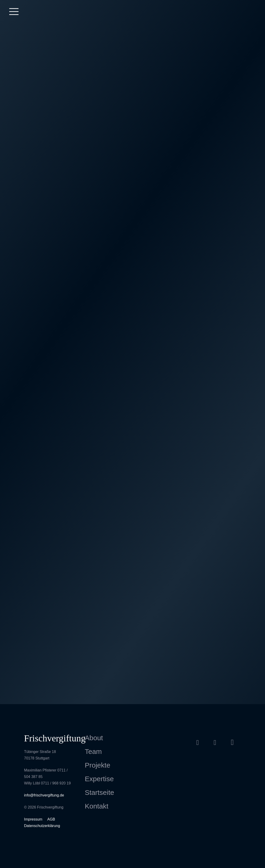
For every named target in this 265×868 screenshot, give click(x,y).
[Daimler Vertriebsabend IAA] (215, 324)
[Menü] (14, 12)
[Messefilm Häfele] (50, 72)
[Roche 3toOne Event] (215, 63)
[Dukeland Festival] (50, 133)
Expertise (99, 779)
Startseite (100, 792)
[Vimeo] (215, 742)
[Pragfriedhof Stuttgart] (132, 200)
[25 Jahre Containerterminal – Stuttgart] (132, 258)
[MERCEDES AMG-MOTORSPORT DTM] (132, 598)
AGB (51, 819)
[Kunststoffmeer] (215, 595)
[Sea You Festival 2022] (132, 133)
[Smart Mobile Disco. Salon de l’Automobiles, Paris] (50, 537)
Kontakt (97, 806)
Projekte (98, 765)
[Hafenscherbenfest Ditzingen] (50, 481)
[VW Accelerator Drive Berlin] (132, 386)
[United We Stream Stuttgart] (50, 404)
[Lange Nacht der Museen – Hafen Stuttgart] (132, 475)
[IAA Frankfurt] (215, 469)
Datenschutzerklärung (42, 826)
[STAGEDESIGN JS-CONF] (50, 600)
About (94, 738)
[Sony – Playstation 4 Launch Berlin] (50, 661)
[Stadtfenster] (132, 319)
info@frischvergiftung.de (44, 795)
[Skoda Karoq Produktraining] (215, 539)
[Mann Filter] (50, 201)
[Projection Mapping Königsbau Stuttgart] (132, 66)
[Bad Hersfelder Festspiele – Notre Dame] (215, 141)
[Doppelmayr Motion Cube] (50, 254)
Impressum (34, 819)
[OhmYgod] (50, 313)
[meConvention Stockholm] (132, 537)
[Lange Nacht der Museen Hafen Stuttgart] (215, 201)
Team (93, 751)
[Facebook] (198, 742)
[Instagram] (232, 742)
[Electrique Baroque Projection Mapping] (215, 390)
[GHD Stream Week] (215, 255)
